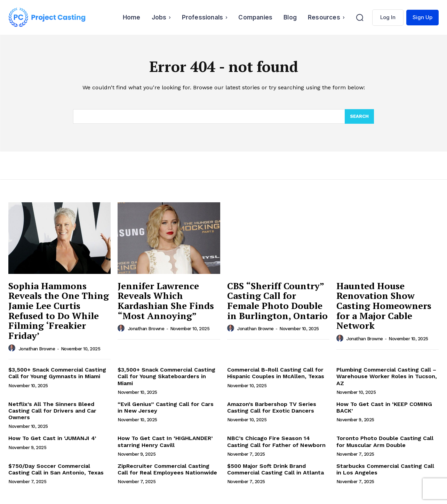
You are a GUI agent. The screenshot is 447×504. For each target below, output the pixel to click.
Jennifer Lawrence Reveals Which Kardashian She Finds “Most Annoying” (166, 301)
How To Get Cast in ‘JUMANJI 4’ (52, 438)
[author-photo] (13, 348)
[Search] (359, 116)
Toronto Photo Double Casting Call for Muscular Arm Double (385, 441)
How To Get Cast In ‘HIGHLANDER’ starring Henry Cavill (165, 441)
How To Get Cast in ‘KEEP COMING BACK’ (384, 407)
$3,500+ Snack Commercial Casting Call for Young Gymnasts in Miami (57, 373)
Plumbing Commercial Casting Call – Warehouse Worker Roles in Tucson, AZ (387, 376)
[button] (360, 17)
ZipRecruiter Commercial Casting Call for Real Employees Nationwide (167, 469)
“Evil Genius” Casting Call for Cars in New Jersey (166, 407)
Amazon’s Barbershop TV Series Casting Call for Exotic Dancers (272, 407)
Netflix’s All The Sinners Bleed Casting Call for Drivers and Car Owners (52, 411)
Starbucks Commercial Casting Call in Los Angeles (385, 469)
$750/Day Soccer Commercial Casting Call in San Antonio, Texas (56, 469)
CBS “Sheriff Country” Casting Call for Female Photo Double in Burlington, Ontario (277, 301)
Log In (388, 17)
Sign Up (422, 17)
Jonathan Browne (37, 349)
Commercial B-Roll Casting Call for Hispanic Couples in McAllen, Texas (276, 373)
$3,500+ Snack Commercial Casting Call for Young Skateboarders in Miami (166, 376)
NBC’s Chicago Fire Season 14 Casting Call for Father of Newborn (276, 441)
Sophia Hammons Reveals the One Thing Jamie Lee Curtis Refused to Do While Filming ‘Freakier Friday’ (59, 311)
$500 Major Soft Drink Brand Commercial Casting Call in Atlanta (276, 469)
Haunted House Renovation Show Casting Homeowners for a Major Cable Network (384, 306)
